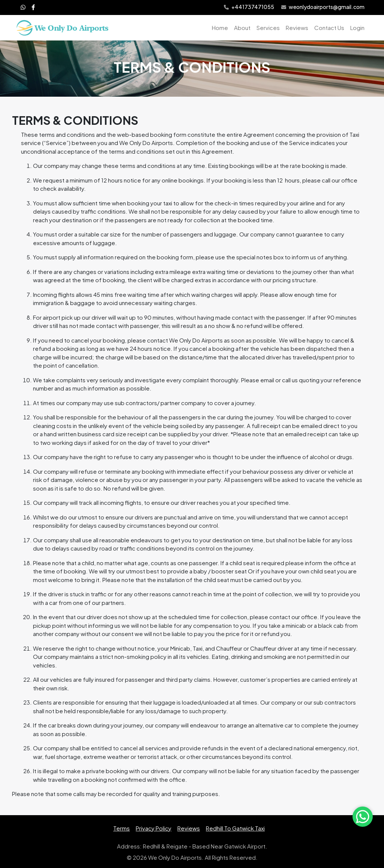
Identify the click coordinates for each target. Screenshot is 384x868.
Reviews (297, 28)
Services (268, 28)
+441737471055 (249, 7)
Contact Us (329, 28)
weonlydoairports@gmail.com (323, 7)
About (242, 28)
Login (357, 28)
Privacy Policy (154, 828)
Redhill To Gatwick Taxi (235, 828)
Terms (121, 828)
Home (220, 28)
